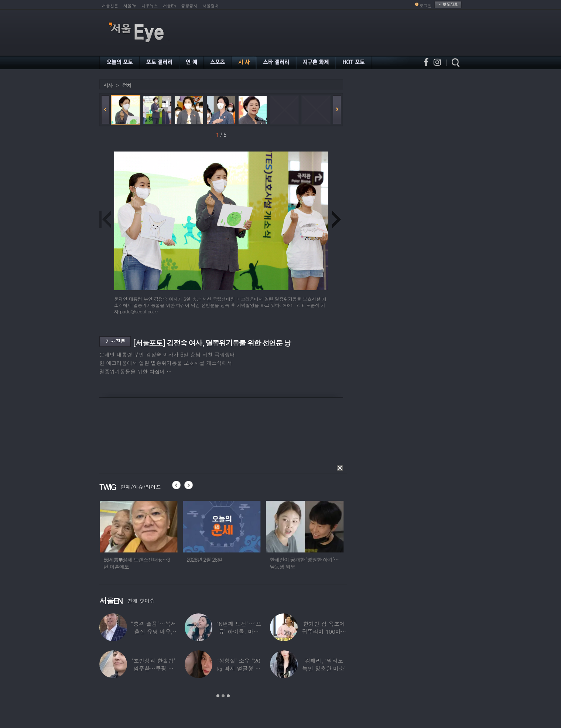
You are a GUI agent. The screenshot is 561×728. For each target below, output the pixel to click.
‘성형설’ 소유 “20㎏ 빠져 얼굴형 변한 (239, 668)
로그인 (426, 6)
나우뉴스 (150, 6)
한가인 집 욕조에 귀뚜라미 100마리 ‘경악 (324, 631)
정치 (127, 85)
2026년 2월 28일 (218, 559)
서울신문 (110, 6)
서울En (169, 6)
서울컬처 (211, 6)
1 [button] (218, 696)
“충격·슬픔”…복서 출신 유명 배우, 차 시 (154, 631)
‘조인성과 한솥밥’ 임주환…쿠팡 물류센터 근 (153, 668)
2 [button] (223, 696)
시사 (108, 85)
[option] (152, 538)
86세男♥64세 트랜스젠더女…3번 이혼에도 (150, 563)
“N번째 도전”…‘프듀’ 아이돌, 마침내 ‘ (239, 631)
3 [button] (228, 696)
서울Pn (130, 6)
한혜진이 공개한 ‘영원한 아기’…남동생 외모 (317, 563)
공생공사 (189, 6)
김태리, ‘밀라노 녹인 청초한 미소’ (324, 664)
